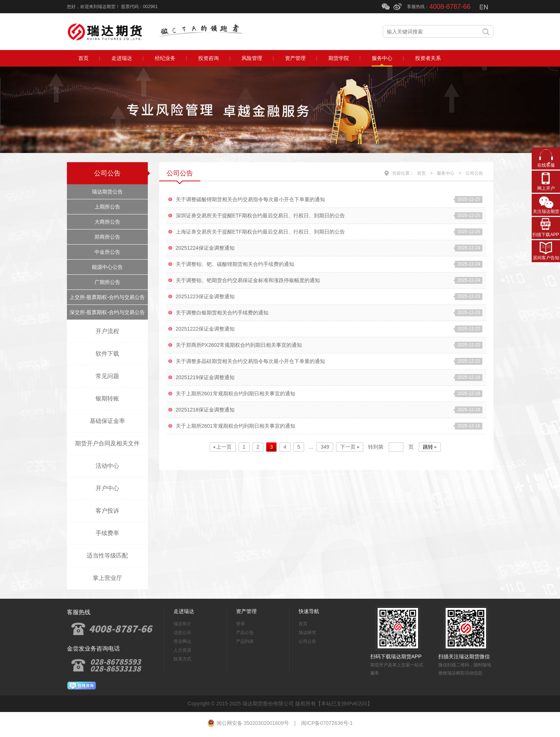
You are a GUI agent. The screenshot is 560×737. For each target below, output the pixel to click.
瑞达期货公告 (107, 192)
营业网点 (182, 641)
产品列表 (245, 641)
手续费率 (107, 533)
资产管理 (246, 611)
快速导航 (309, 611)
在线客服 (546, 165)
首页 (421, 173)
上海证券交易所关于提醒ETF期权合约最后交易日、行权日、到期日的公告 (260, 232)
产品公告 (245, 633)
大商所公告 (107, 222)
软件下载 (107, 354)
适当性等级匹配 (107, 556)
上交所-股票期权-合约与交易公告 (107, 297)
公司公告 (107, 173)
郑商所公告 (107, 237)
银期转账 (107, 398)
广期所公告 (107, 282)
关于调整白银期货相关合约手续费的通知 (222, 313)
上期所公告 (107, 207)
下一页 (348, 447)
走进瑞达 (184, 611)
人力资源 (182, 650)
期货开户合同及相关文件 (107, 443)
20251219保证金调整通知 (205, 377)
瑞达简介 (182, 624)
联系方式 (182, 659)
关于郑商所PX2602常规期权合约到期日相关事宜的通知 (239, 345)
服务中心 (446, 173)
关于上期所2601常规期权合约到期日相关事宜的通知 (236, 394)
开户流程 (107, 331)
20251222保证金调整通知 (205, 329)
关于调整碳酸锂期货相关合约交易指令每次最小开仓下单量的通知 (250, 199)
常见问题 (107, 376)
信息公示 (182, 633)
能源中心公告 (107, 267)
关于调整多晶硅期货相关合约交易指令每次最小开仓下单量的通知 (250, 361)
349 (325, 447)
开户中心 (107, 488)
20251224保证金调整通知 (205, 248)
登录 (240, 624)
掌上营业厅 (107, 578)
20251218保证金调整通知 (205, 410)
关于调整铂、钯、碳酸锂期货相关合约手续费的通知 (235, 264)
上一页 (224, 447)
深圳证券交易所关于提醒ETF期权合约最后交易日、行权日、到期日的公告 (260, 216)
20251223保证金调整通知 (205, 296)
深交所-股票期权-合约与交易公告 (107, 312)
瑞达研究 (307, 633)
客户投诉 (107, 511)
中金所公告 (107, 252)
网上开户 (546, 188)
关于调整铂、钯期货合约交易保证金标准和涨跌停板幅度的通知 (248, 280)
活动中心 (107, 466)
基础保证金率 (107, 421)
